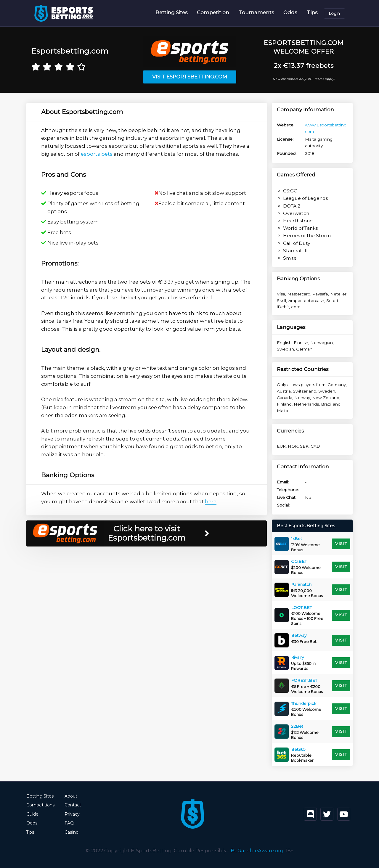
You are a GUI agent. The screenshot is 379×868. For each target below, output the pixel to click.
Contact (71, 805)
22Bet (297, 726)
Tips (312, 13)
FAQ (68, 822)
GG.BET (299, 562)
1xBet (297, 539)
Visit (341, 544)
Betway (299, 636)
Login (334, 13)
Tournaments (256, 13)
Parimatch (301, 585)
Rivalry (297, 658)
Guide (32, 813)
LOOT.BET (301, 607)
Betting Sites (172, 13)
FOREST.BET (304, 681)
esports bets (97, 154)
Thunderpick (304, 703)
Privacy (70, 813)
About (69, 796)
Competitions (40, 805)
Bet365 (298, 749)
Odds (290, 13)
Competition (213, 13)
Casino (70, 831)
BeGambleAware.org (257, 849)
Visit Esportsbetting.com (190, 77)
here (211, 502)
